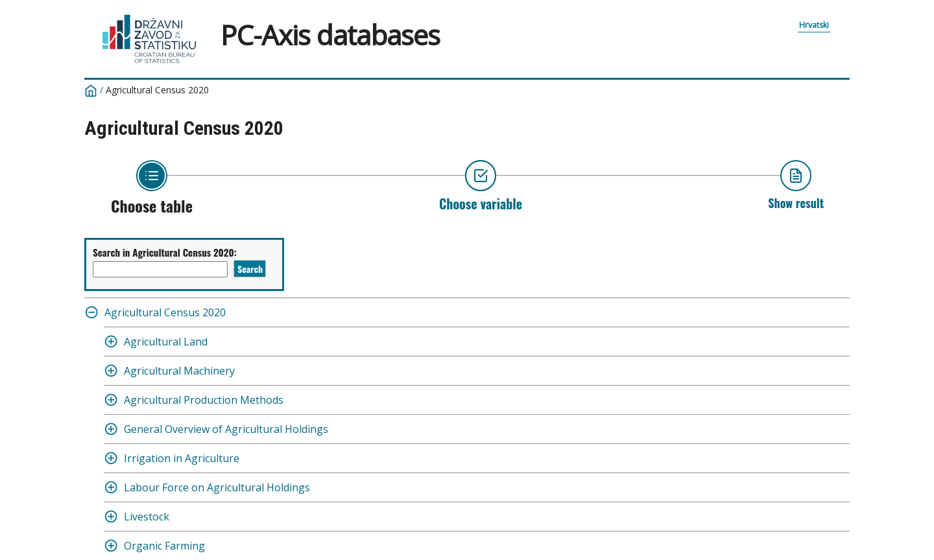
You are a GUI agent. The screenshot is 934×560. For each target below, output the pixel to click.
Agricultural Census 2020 (157, 90)
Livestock (147, 517)
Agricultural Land (166, 342)
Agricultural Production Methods (204, 400)
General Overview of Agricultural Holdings (226, 429)
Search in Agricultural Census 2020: (165, 252)
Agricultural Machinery (179, 371)
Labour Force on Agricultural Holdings (217, 487)
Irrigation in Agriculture (182, 458)
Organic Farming (164, 546)
